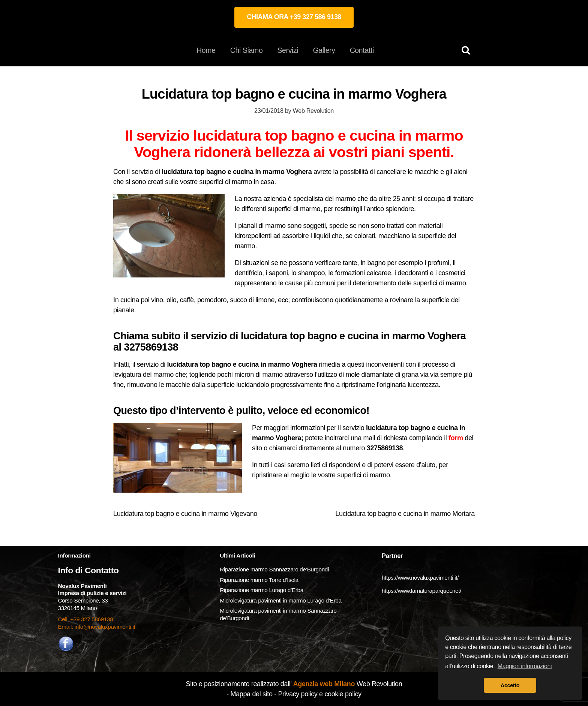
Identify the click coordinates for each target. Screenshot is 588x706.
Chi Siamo (247, 50)
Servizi (288, 50)
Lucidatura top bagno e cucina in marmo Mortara (405, 514)
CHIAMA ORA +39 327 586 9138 (294, 17)
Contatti (362, 50)
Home (206, 50)
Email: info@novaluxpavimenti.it (97, 627)
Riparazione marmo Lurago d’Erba (262, 590)
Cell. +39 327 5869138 (86, 619)
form (456, 438)
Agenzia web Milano (323, 684)
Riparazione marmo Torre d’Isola (259, 580)
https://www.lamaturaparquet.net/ (421, 591)
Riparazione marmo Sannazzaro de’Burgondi (274, 569)
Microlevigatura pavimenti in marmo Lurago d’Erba (281, 600)
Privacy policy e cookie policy (319, 694)
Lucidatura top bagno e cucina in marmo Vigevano (185, 514)
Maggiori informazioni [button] (525, 666)
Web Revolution (313, 111)
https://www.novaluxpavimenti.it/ (420, 578)
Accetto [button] (510, 685)
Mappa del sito (252, 694)
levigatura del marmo (143, 375)
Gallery (324, 50)
